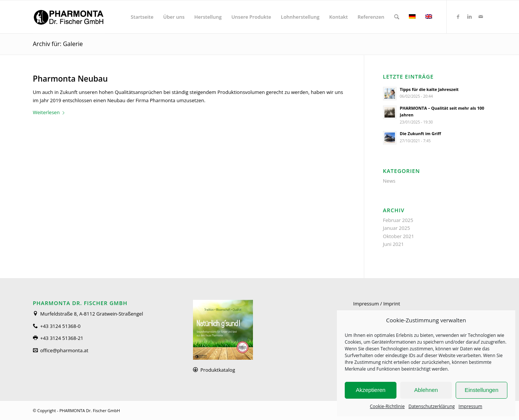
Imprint (392, 304)
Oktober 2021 (399, 236)
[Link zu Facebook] (458, 16)
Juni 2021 (393, 244)
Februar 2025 (398, 220)
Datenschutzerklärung (432, 406)
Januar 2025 (396, 228)
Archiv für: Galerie (58, 44)
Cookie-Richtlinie (387, 406)
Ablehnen (426, 390)
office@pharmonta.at (64, 350)
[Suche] (397, 17)
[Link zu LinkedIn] (470, 16)
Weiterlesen (50, 112)
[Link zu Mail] (481, 16)
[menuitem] (142, 17)
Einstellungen (482, 390)
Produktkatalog (218, 370)
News (389, 181)
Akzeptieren (370, 390)
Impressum (470, 406)
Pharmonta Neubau (70, 79)
